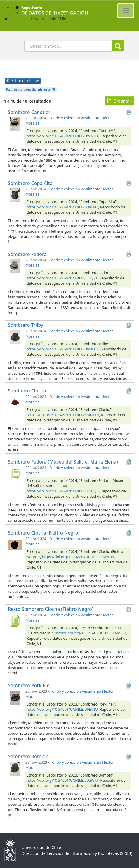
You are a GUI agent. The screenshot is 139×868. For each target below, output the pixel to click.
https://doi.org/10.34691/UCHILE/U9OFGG (63, 349)
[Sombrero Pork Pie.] (15, 697)
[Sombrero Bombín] (15, 768)
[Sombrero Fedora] (15, 266)
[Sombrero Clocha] (15, 402)
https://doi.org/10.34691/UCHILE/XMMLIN (63, 415)
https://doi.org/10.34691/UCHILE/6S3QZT (62, 278)
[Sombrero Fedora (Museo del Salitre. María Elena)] (15, 473)
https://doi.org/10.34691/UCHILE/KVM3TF (91, 633)
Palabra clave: (31, 90)
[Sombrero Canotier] (15, 124)
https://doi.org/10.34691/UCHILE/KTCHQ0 (63, 491)
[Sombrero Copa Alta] (15, 195)
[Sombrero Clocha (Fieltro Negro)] (15, 544)
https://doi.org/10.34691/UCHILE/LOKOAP (62, 207)
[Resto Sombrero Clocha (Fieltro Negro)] (15, 621)
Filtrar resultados (23, 81)
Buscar (118, 46)
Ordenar (120, 101)
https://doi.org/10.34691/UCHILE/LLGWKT (62, 780)
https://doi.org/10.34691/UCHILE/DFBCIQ (62, 709)
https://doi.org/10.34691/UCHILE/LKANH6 (78, 557)
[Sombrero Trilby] (15, 337)
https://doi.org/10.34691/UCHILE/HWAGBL (63, 136)
